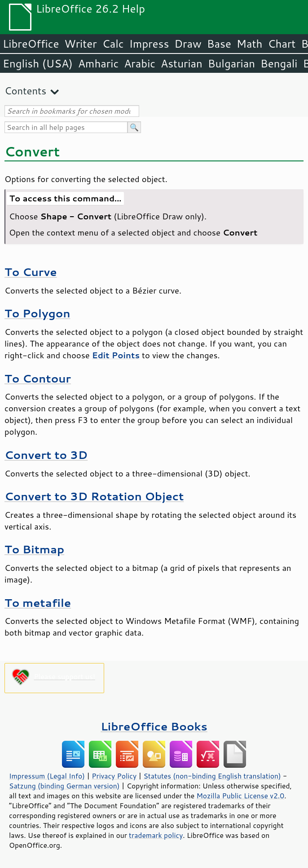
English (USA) (38, 63)
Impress (149, 44)
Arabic (140, 63)
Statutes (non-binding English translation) (212, 776)
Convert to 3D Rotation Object (94, 496)
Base (219, 44)
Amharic (98, 63)
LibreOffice (31, 44)
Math (250, 44)
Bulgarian (231, 63)
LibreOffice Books (154, 726)
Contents (25, 91)
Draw (188, 44)
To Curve (31, 272)
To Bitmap (34, 549)
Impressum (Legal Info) (47, 776)
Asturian (182, 63)
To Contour (38, 378)
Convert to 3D (46, 455)
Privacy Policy (114, 776)
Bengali (279, 63)
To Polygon (37, 313)
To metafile (38, 603)
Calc (113, 44)
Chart (282, 44)
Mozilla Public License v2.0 (240, 796)
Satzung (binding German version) (64, 786)
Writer (80, 44)
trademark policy (156, 835)
